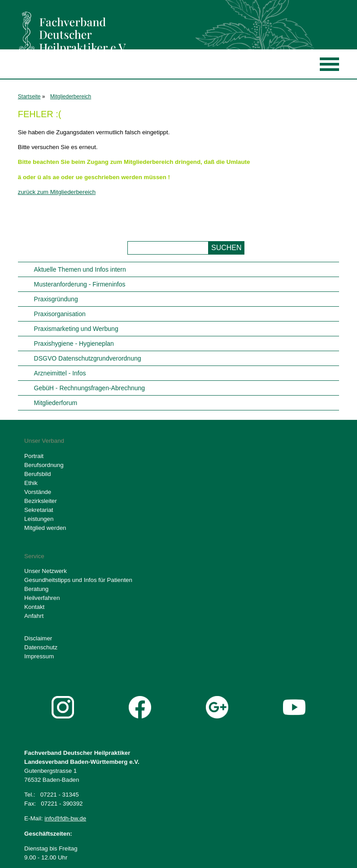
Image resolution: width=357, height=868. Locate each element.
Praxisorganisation (60, 314)
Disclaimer (38, 638)
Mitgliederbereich (71, 97)
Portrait (34, 456)
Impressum (39, 656)
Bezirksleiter (41, 501)
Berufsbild (37, 474)
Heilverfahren (42, 598)
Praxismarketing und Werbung (76, 329)
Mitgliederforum (56, 403)
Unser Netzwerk (46, 571)
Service (34, 556)
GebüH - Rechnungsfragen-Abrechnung (90, 388)
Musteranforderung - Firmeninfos (80, 284)
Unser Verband (44, 441)
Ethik (31, 483)
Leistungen (39, 519)
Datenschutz (41, 647)
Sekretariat (39, 510)
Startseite (29, 97)
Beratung (36, 589)
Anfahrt (34, 616)
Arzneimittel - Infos (60, 373)
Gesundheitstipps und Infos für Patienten (78, 580)
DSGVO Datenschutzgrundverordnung (88, 358)
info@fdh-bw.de (65, 818)
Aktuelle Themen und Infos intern (80, 269)
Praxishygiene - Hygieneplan (74, 344)
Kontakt (34, 607)
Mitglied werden (45, 528)
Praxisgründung (56, 299)
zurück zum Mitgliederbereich (57, 192)
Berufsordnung (44, 465)
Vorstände (38, 492)
